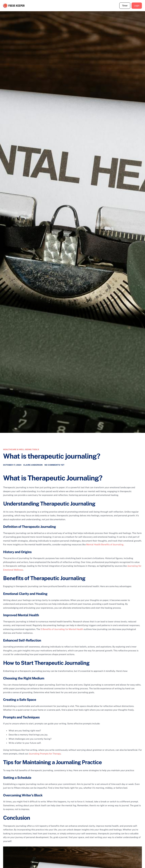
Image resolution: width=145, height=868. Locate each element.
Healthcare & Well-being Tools (21, 450)
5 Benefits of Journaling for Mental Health (62, 630)
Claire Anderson (33, 465)
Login (137, 6)
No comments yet (54, 465)
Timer (125, 6)
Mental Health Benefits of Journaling (105, 545)
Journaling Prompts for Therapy (45, 754)
